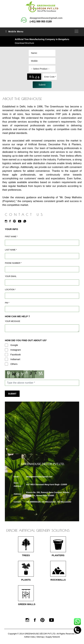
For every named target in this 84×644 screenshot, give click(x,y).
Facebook (16, 354)
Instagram (16, 350)
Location (10, 290)
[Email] (42, 282)
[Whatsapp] (26, 221)
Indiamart (15, 359)
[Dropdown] (42, 69)
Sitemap (40, 637)
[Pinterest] (15, 221)
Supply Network (53, 637)
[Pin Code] (42, 309)
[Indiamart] (6, 359)
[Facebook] (11, 221)
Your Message (12, 321)
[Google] (6, 345)
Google (14, 345)
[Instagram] (7, 221)
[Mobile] (42, 269)
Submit (12, 394)
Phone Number (13, 263)
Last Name (11, 250)
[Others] (6, 364)
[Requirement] (42, 328)
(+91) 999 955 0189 (41, 22)
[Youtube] (20, 221)
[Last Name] (42, 256)
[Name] (42, 243)
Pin (7, 303)
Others (14, 364)
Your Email (11, 276)
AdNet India (30, 637)
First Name (11, 237)
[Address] (42, 296)
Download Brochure (24, 43)
